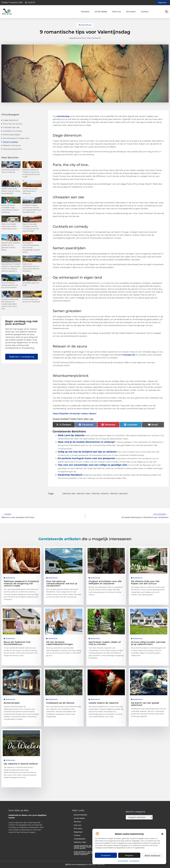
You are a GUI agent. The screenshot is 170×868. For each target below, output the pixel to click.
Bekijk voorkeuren (153, 855)
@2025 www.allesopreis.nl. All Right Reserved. (85, 864)
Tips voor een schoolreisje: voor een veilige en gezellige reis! (92, 465)
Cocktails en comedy (12, 131)
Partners (85, 12)
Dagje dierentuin (11, 120)
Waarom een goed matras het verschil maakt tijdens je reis (9, 226)
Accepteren (106, 855)
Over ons (117, 12)
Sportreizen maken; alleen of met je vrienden (105, 643)
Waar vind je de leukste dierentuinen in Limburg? (86, 442)
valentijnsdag (63, 116)
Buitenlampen (12, 703)
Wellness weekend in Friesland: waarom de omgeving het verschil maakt (21, 583)
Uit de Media (79, 818)
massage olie (129, 355)
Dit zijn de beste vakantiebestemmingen (60, 643)
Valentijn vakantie (100, 493)
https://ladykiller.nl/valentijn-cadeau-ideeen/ (75, 414)
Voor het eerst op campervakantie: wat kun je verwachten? (10, 285)
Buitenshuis (85, 25)
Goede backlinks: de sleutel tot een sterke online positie (83, 847)
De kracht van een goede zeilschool (145, 704)
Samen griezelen (11, 142)
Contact (145, 12)
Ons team (131, 12)
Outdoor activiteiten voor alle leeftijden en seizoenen (105, 582)
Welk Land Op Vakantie (71, 435)
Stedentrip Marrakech (70, 475)
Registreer (78, 832)
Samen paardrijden (12, 135)
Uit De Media (101, 12)
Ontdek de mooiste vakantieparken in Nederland (30, 191)
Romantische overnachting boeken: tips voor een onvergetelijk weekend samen (31, 247)
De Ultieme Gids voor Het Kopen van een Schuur (145, 582)
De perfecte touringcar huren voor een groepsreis (86, 458)
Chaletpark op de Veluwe (60, 703)
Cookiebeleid (123, 861)
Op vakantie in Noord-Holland (21, 764)
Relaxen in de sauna (12, 145)
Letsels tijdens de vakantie (103, 703)
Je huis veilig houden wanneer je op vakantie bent (148, 643)
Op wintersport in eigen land (16, 138)
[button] (162, 834)
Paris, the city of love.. (13, 124)
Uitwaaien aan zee (11, 127)
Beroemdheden (81, 815)
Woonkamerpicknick (12, 149)
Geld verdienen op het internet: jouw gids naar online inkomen (84, 853)
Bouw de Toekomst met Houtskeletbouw (17, 643)
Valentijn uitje (69, 493)
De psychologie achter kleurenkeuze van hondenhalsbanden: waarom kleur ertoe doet (10, 304)
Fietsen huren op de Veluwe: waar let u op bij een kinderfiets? (11, 191)
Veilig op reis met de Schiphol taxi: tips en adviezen (87, 452)
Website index (80, 842)
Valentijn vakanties (119, 493)
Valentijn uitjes (84, 493)
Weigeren (129, 855)
